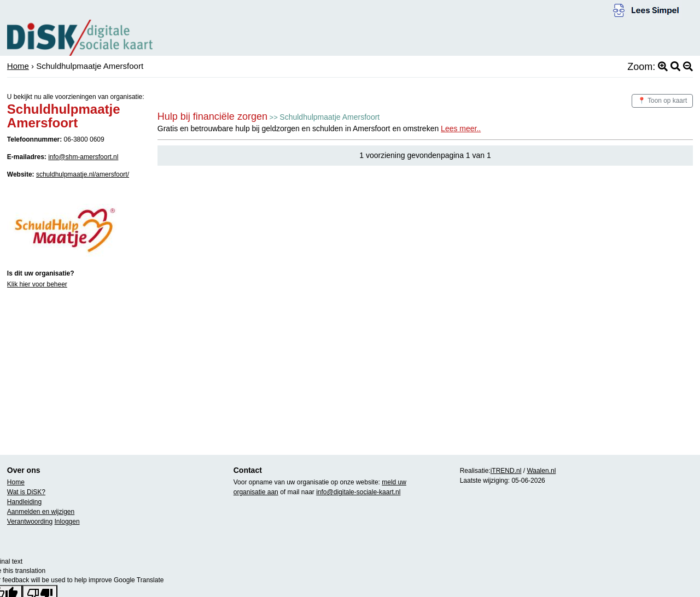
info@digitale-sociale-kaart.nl (358, 492)
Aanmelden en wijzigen (41, 512)
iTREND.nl (506, 471)
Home (18, 66)
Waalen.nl (541, 471)
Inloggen (67, 522)
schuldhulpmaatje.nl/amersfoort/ (83, 174)
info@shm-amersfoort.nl (83, 157)
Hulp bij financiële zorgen (212, 116)
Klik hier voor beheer (37, 284)
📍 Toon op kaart (662, 101)
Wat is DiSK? (26, 492)
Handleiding (24, 502)
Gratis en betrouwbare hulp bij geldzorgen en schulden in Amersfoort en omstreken (319, 128)
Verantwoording (30, 522)
